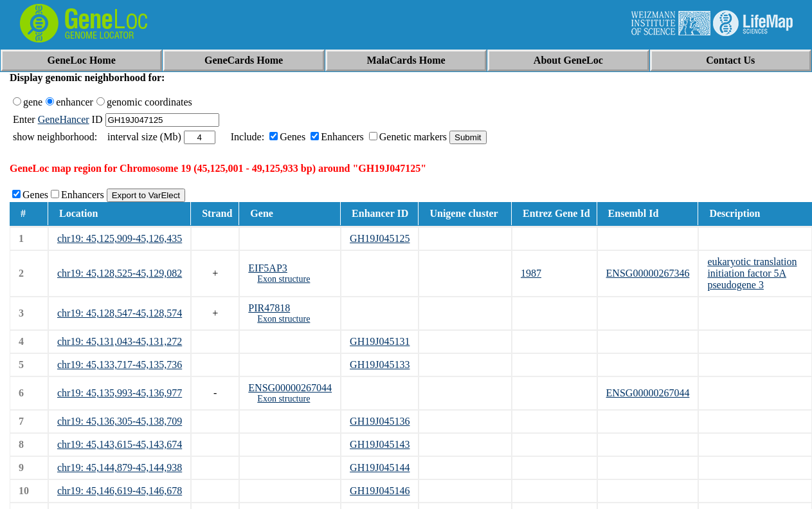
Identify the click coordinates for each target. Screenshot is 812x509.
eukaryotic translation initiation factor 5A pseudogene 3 (752, 273)
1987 (531, 273)
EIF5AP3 (267, 268)
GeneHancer (64, 119)
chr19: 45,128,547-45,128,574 (120, 313)
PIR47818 (269, 308)
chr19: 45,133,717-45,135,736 (120, 365)
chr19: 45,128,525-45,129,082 (120, 273)
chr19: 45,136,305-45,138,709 (120, 421)
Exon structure (284, 279)
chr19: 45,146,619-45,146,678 (120, 491)
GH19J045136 (380, 421)
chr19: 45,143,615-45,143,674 (120, 444)
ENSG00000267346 (648, 273)
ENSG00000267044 (290, 388)
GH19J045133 (380, 365)
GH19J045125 (380, 238)
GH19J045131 (380, 341)
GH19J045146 (380, 491)
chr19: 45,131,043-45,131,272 (120, 341)
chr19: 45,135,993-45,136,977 (120, 393)
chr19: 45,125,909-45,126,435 (120, 238)
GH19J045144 (380, 467)
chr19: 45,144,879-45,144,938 (120, 467)
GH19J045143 (380, 444)
